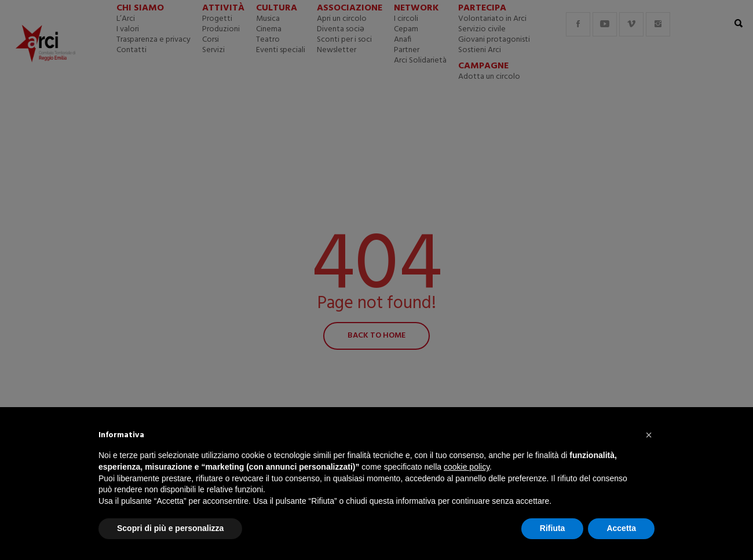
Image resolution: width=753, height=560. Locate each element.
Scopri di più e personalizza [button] (170, 528)
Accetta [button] (621, 528)
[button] (649, 435)
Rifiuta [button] (553, 528)
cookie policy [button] (467, 467)
